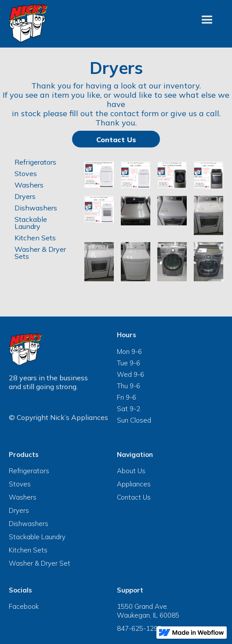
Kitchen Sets (35, 238)
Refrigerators (35, 162)
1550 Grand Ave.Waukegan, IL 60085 (148, 611)
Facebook (24, 606)
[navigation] (29, 23)
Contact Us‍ (116, 140)
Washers (29, 185)
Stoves (26, 173)
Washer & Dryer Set (40, 563)
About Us (131, 471)
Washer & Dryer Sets (40, 253)
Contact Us (134, 497)
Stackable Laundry (31, 223)
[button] (207, 20)
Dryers (25, 196)
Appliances (134, 484)
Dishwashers (36, 208)
